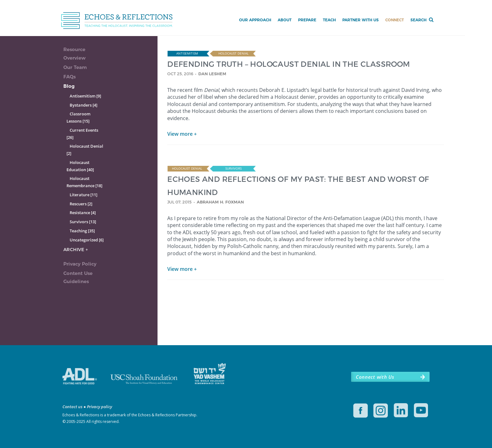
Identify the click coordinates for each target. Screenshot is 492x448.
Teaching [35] (82, 231)
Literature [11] (83, 195)
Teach (329, 20)
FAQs (70, 77)
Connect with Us (375, 377)
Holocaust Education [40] (80, 166)
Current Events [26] (82, 134)
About (285, 20)
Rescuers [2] (81, 204)
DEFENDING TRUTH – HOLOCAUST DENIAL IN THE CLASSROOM (289, 64)
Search (418, 20)
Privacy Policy (80, 264)
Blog (69, 86)
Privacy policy (99, 407)
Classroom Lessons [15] (78, 117)
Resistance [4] (83, 213)
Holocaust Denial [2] (85, 150)
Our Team (75, 67)
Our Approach (255, 20)
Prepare (307, 20)
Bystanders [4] (83, 105)
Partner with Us (361, 20)
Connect (395, 20)
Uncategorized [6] (87, 240)
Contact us (72, 407)
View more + (182, 134)
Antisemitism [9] (85, 96)
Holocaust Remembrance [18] (84, 182)
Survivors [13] (83, 222)
